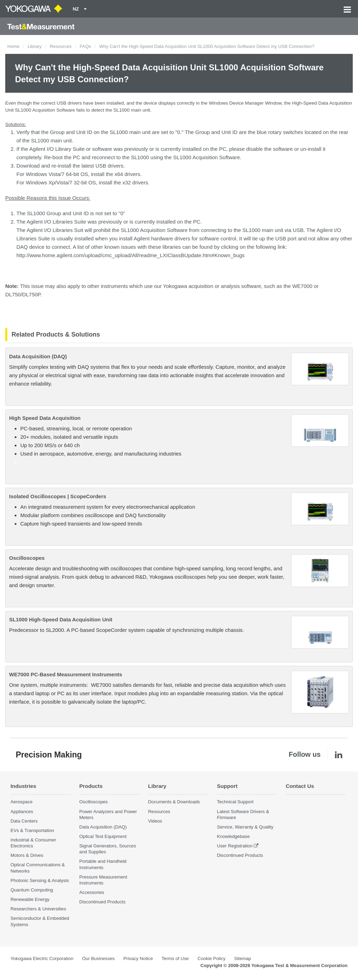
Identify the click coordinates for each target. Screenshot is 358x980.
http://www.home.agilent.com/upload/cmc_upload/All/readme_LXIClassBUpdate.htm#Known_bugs (131, 255)
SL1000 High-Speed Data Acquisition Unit (61, 619)
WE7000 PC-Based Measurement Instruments (66, 674)
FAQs (85, 46)
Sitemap (243, 958)
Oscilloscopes (27, 558)
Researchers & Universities (38, 909)
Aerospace (22, 802)
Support (227, 786)
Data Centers (24, 821)
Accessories (92, 892)
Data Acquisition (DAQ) (38, 356)
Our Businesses (98, 958)
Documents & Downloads (174, 802)
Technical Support (235, 802)
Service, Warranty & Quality (245, 827)
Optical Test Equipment (103, 836)
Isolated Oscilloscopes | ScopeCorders (58, 496)
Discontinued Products (102, 902)
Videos (155, 821)
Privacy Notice (138, 958)
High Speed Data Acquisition (45, 418)
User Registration (235, 846)
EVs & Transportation (32, 830)
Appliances (22, 812)
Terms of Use (175, 958)
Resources (60, 46)
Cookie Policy (212, 958)
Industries (23, 786)
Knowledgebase (233, 836)
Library (35, 46)
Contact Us (300, 786)
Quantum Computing (32, 890)
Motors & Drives (27, 855)
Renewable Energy (30, 899)
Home (13, 46)
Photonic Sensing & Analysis (40, 880)
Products (91, 786)
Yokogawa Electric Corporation (42, 958)
